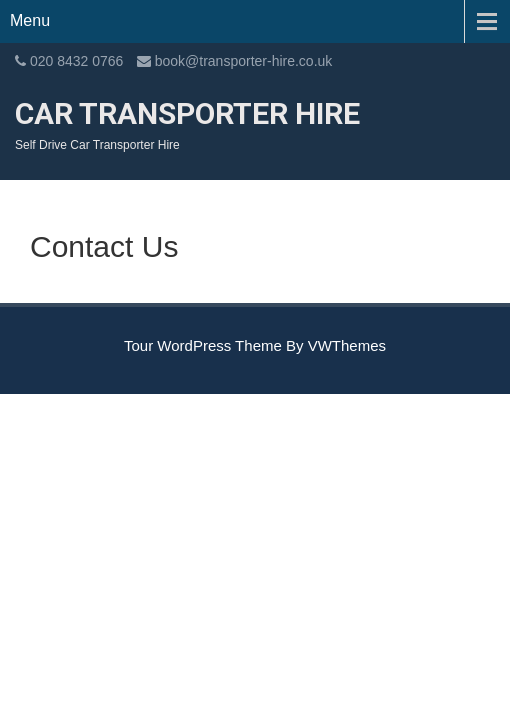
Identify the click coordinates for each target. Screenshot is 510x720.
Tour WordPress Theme (203, 345)
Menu (30, 20)
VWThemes (347, 345)
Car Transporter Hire (187, 113)
